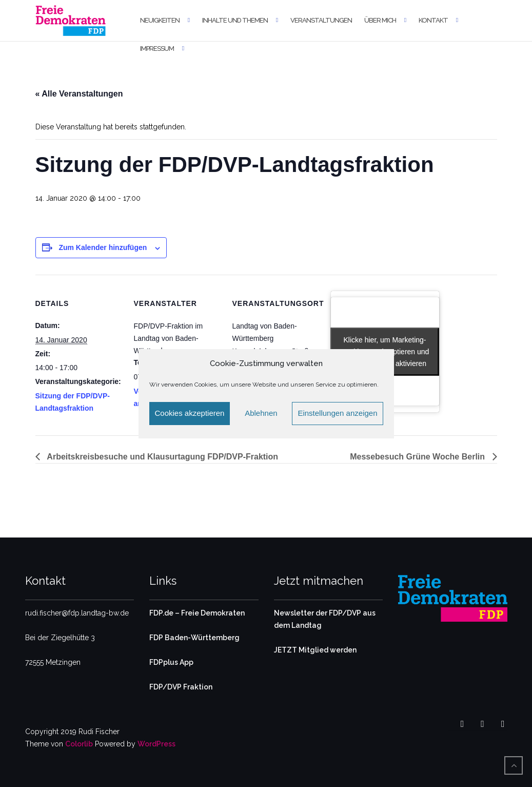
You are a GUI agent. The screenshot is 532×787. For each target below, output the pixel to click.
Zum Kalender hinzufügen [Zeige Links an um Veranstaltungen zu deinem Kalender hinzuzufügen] (103, 247)
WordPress (156, 744)
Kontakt (433, 20)
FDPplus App (171, 662)
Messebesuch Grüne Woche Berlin (418, 457)
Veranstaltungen (321, 20)
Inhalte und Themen (235, 20)
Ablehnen (261, 413)
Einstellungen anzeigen (337, 413)
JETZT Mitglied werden (315, 650)
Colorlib (79, 744)
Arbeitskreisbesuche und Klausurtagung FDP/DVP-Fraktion (162, 457)
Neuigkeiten (160, 20)
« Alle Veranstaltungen (79, 94)
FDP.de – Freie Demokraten (197, 613)
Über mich (380, 20)
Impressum (157, 49)
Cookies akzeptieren (190, 413)
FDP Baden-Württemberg (194, 638)
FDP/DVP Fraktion (181, 687)
